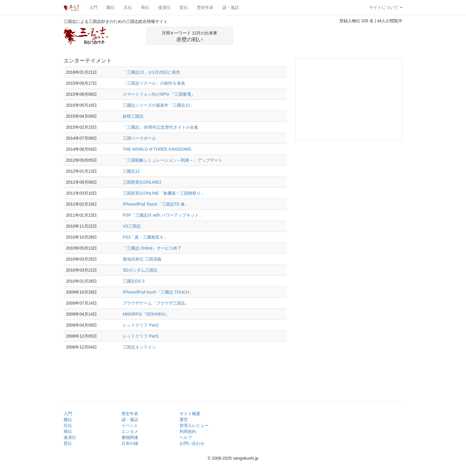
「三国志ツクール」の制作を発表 (154, 83)
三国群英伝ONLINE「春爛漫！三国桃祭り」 (164, 193)
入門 (93, 7)
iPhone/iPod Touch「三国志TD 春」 (156, 204)
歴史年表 (205, 7)
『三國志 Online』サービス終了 (152, 248)
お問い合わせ (192, 443)
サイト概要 (190, 414)
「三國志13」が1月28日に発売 (151, 72)
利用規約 (188, 431)
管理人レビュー (194, 425)
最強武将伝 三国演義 (142, 259)
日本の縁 (130, 443)
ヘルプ (186, 437)
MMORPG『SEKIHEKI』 (146, 314)
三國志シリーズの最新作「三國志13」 (158, 105)
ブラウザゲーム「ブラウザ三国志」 (156, 303)
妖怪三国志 (133, 116)
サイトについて (386, 7)
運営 (184, 420)
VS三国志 (132, 226)
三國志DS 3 (134, 281)
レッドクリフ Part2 (141, 325)
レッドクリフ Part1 (141, 336)
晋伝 (184, 7)
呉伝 (128, 7)
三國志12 (131, 171)
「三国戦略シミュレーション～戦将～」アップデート (173, 160)
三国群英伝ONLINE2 (142, 182)
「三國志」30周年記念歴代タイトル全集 (160, 127)
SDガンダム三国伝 (140, 270)
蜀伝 (145, 7)
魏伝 (111, 7)
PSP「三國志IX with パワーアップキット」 (163, 215)
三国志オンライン (139, 347)
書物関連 (130, 437)
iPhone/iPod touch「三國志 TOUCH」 (158, 292)
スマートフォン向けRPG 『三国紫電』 (159, 94)
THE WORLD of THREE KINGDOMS (157, 149)
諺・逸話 (231, 7)
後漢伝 (164, 7)
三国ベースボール (139, 138)
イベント (130, 425)
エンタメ (130, 431)
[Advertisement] (333, 36)
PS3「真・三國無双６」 (145, 237)
